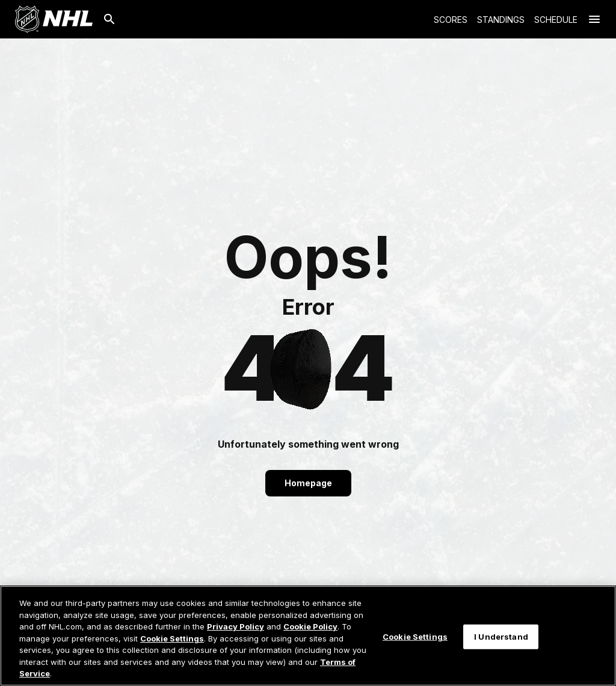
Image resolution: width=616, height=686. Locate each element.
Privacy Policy (236, 626)
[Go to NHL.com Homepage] (54, 19)
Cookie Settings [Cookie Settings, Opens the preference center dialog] (415, 636)
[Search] (109, 19)
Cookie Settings (172, 638)
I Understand (501, 636)
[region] (308, 636)
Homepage (308, 483)
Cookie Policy (310, 626)
